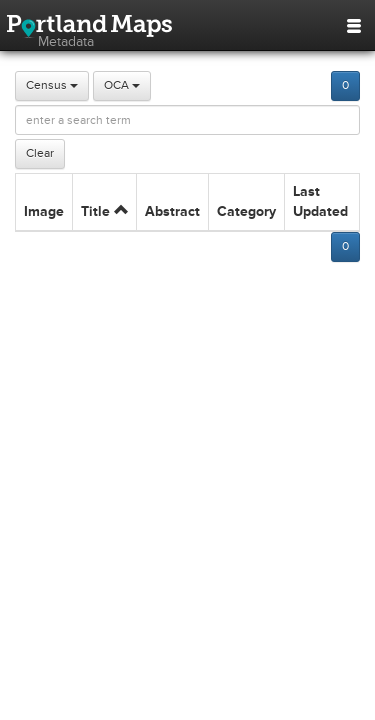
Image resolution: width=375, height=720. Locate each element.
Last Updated (320, 201)
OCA (122, 85)
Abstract (172, 211)
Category (246, 211)
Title (104, 211)
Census (52, 85)
